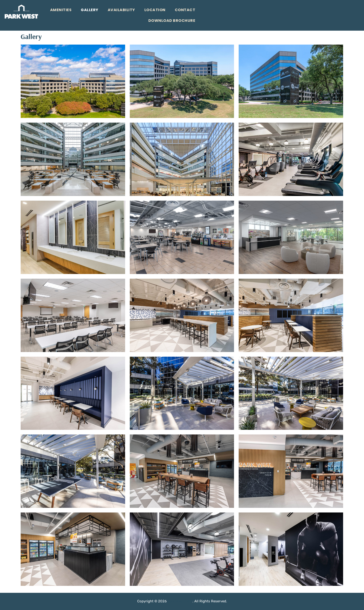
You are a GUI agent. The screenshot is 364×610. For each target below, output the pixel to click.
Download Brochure (172, 21)
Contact (185, 10)
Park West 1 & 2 (180, 601)
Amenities (61, 10)
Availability (121, 10)
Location (155, 10)
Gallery (90, 10)
